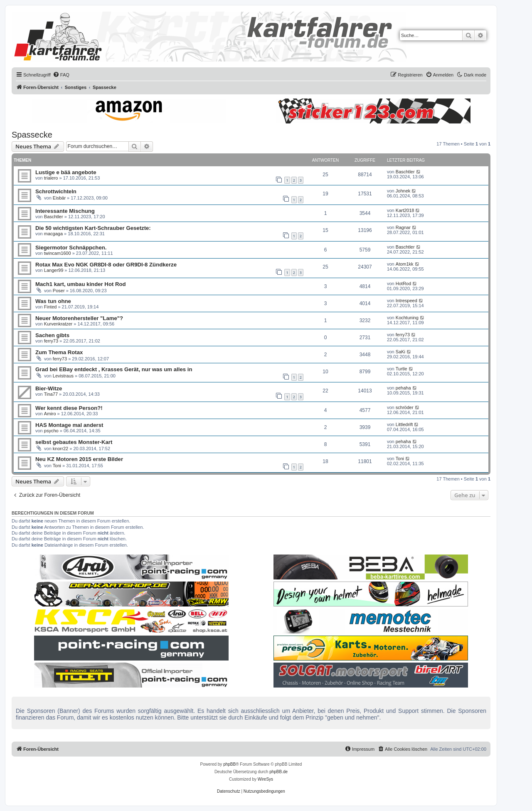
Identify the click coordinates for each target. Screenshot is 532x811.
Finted (50, 307)
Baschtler (405, 172)
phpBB (229, 764)
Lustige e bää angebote (66, 172)
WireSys (265, 779)
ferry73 (51, 341)
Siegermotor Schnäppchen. (71, 248)
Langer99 (54, 270)
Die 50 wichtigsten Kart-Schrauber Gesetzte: (93, 228)
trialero (51, 178)
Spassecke (32, 135)
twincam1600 (58, 253)
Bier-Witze (49, 388)
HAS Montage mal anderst (69, 425)
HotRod (403, 283)
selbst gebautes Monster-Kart (74, 442)
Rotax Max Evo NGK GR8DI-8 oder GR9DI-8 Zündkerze (106, 265)
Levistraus (63, 376)
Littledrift (404, 424)
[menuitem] (61, 75)
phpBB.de (278, 772)
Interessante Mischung (65, 211)
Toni (57, 466)
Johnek (403, 191)
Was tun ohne (53, 301)
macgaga (53, 234)
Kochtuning (407, 318)
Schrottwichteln (56, 191)
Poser (59, 291)
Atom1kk (405, 264)
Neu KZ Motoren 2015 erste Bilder (79, 459)
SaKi (400, 352)
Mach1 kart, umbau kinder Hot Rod (81, 284)
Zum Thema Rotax (59, 352)
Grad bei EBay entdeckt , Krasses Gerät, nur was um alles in (114, 369)
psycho (51, 431)
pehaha (403, 388)
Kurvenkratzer (58, 324)
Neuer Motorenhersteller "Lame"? (79, 318)
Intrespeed (406, 301)
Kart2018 (405, 210)
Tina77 (51, 394)
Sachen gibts (52, 335)
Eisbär (59, 198)
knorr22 (60, 449)
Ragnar (403, 227)
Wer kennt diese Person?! (69, 408)
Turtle (401, 369)
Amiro (50, 414)
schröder (405, 407)
